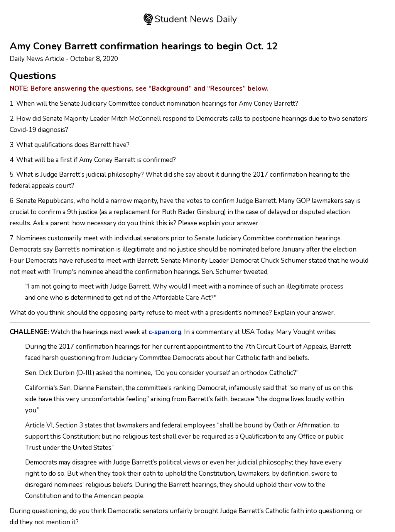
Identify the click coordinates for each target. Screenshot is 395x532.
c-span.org (165, 332)
